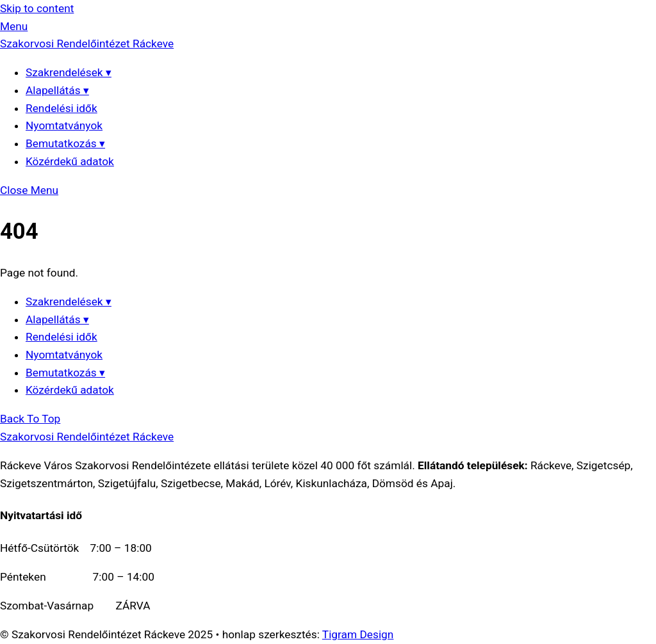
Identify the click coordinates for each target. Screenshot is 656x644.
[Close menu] (29, 190)
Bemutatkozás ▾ (65, 143)
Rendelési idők (61, 108)
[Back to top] (30, 419)
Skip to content (37, 8)
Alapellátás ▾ (57, 90)
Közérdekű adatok (70, 161)
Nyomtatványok (64, 125)
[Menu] (14, 26)
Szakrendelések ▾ (69, 72)
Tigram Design (358, 634)
